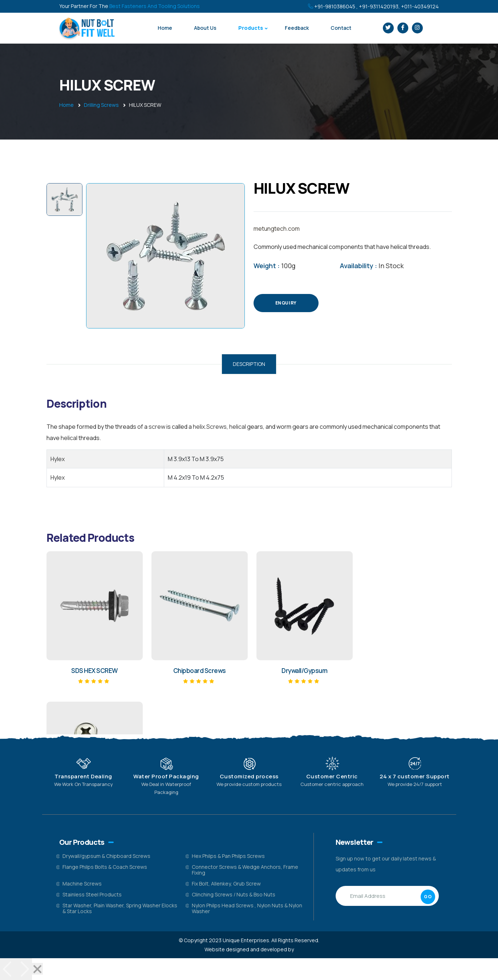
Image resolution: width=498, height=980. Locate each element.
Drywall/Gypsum (301, 671)
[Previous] (8, 969)
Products (251, 28)
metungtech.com (277, 229)
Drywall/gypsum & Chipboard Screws (106, 856)
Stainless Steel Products (92, 894)
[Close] (37, 969)
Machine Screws (82, 884)
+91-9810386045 (335, 6)
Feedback (297, 28)
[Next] (24, 969)
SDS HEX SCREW (94, 671)
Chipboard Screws (197, 671)
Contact (341, 28)
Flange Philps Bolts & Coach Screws (105, 867)
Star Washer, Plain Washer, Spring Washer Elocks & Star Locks (120, 908)
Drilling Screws (101, 105)
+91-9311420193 (379, 6)
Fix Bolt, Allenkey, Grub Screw (226, 884)
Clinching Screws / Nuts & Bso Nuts (234, 894)
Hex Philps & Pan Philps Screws (228, 856)
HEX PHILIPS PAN (404, 671)
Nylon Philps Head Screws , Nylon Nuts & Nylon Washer (247, 908)
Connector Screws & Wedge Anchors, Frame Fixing (245, 870)
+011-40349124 (420, 6)
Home (165, 28)
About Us (205, 28)
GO (428, 897)
